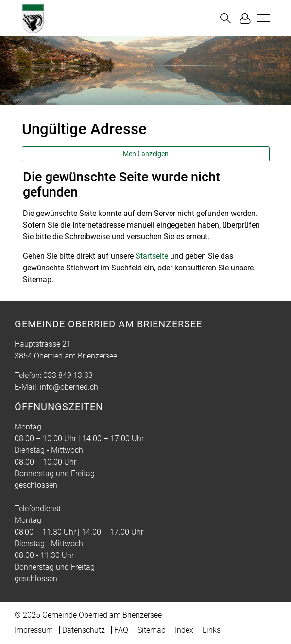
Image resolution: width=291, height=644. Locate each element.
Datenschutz (84, 630)
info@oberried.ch (69, 387)
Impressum (34, 630)
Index (184, 630)
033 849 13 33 (68, 375)
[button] (225, 18)
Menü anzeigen (146, 154)
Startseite (152, 256)
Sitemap (152, 630)
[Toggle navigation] (262, 18)
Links (212, 630)
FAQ (121, 630)
